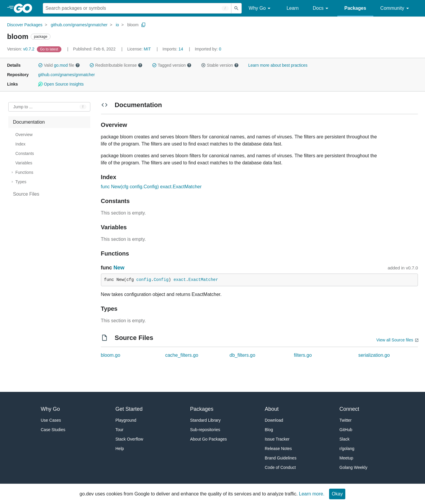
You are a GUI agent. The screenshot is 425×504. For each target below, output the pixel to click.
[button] (40, 65)
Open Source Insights (61, 84)
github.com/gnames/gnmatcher (79, 25)
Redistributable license (116, 65)
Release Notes (278, 449)
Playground (126, 420)
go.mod (61, 65)
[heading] (25, 8)
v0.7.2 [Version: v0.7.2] (21, 49)
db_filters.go (242, 355)
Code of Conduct (280, 467)
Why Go (261, 8)
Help (120, 449)
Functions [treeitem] (24, 172)
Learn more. (312, 494)
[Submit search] (236, 8)
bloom (133, 25)
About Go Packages (209, 439)
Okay (337, 494)
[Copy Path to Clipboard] (143, 25)
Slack (344, 439)
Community (396, 8)
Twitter (345, 420)
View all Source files (395, 340)
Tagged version (172, 65)
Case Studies (53, 430)
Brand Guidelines (281, 458)
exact (180, 280)
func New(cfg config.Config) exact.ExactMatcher (151, 187)
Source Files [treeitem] (26, 194)
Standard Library (205, 420)
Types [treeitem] (21, 182)
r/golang (347, 449)
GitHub (346, 430)
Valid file (59, 65)
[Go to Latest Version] (50, 49)
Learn (293, 8)
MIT (147, 49)
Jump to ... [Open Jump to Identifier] (23, 107)
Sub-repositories (205, 430)
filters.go (303, 355)
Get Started (129, 409)
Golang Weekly (353, 467)
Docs (322, 8)
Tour (119, 430)
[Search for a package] (137, 8)
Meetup (346, 458)
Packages (355, 8)
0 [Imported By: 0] (208, 49)
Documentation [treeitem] (29, 122)
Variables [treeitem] (24, 163)
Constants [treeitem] (25, 153)
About (272, 409)
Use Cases (51, 420)
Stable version (220, 65)
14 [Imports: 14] (173, 49)
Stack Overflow (129, 439)
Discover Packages (25, 25)
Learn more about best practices (278, 65)
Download (274, 420)
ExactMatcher (203, 280)
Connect (349, 409)
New (119, 268)
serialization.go (374, 355)
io (117, 25)
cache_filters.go (182, 355)
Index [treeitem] (20, 144)
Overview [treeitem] (24, 135)
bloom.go (111, 355)
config (144, 280)
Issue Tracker (277, 439)
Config (161, 280)
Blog (269, 430)
